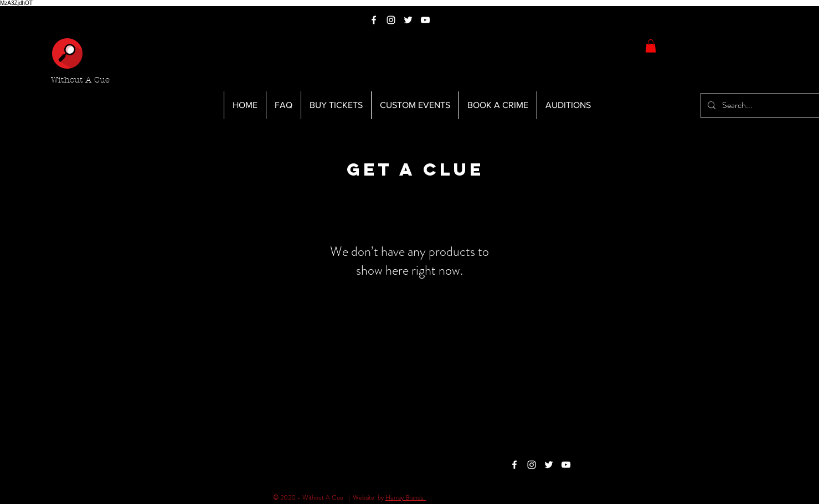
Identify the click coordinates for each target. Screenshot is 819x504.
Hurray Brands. (406, 497)
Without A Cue (80, 80)
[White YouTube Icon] (425, 20)
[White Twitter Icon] (408, 20)
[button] (651, 46)
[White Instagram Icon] (391, 20)
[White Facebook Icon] (374, 20)
